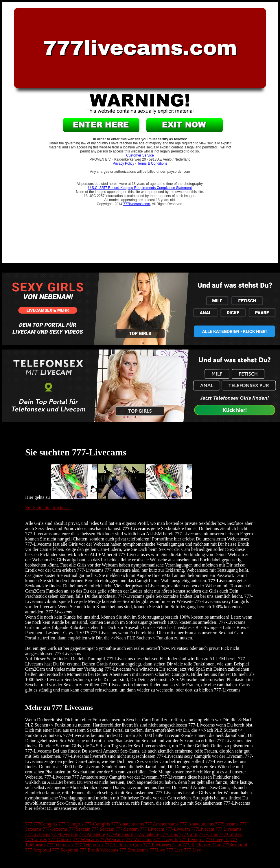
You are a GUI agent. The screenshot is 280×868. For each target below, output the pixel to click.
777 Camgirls (71, 824)
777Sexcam (80, 829)
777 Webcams (86, 840)
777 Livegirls (166, 840)
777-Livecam (177, 829)
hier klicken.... (58, 508)
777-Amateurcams (197, 824)
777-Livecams (65, 834)
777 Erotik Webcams (99, 850)
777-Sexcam (127, 829)
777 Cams (188, 834)
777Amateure (147, 834)
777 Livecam (152, 829)
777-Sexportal (65, 850)
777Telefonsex (60, 845)
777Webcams (112, 840)
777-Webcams (139, 840)
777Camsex (36, 840)
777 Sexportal (38, 850)
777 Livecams (229, 829)
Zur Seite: (35, 508)
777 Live (175, 850)
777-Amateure (119, 834)
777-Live (192, 850)
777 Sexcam (103, 829)
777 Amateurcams (162, 824)
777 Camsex (231, 834)
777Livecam (203, 829)
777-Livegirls (192, 840)
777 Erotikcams (134, 850)
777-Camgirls (97, 824)
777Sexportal (235, 845)
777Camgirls (45, 824)
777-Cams (208, 834)
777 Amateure (92, 834)
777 (29, 824)
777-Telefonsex (89, 845)
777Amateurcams (127, 824)
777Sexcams (227, 824)
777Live (157, 850)
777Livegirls (218, 840)
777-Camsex (60, 840)
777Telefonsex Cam (123, 845)
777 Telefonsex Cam (162, 845)
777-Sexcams (55, 829)
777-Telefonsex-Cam (202, 845)
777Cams (169, 834)
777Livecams (38, 834)
